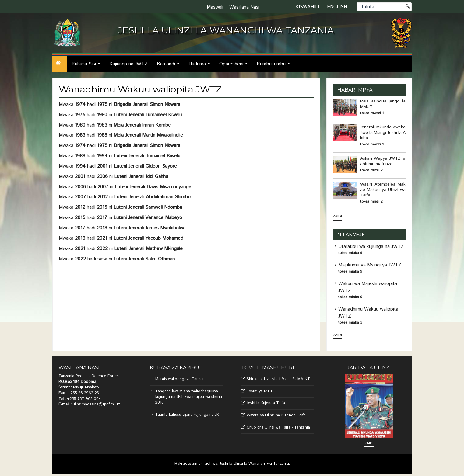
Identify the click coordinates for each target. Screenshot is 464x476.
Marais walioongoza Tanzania (181, 379)
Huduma (201, 66)
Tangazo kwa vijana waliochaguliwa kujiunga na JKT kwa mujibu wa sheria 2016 (189, 397)
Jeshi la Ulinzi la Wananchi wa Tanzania (254, 464)
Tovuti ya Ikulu (259, 391)
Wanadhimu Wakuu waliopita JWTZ (368, 313)
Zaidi (337, 216)
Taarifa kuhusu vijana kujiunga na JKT (188, 415)
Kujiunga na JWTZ (128, 64)
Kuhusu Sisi (88, 66)
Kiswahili (307, 7)
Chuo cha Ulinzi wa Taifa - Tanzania (278, 427)
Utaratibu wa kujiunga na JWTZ (371, 247)
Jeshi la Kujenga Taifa (266, 403)
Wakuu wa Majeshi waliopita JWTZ (368, 287)
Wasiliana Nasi (244, 7)
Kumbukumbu (275, 66)
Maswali (215, 7)
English (337, 7)
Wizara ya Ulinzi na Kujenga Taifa (276, 415)
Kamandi (170, 66)
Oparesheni (235, 66)
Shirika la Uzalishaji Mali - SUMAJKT (278, 379)
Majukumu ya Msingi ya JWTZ (370, 265)
